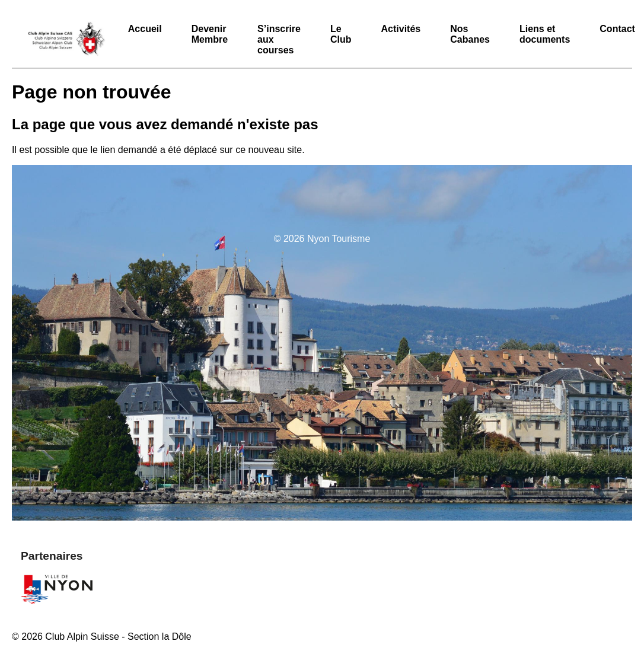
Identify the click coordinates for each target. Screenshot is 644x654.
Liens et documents (545, 34)
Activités (401, 29)
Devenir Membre (210, 34)
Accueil (145, 29)
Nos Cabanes (470, 34)
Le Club (341, 34)
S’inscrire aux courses (279, 39)
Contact (617, 29)
